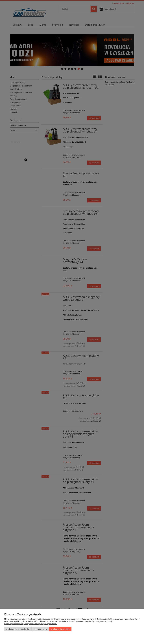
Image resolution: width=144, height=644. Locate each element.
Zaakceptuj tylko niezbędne (18, 629)
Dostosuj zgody (40, 629)
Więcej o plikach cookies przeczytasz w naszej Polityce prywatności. (30, 624)
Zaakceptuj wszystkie (60, 629)
